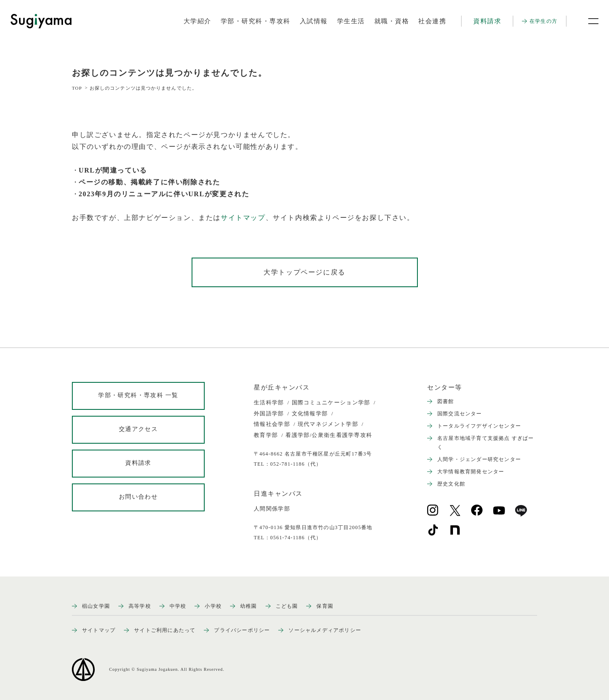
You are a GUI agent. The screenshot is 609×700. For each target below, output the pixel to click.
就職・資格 (392, 21)
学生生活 (351, 21)
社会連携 (432, 21)
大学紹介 (198, 21)
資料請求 (487, 21)
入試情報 (314, 21)
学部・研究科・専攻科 (256, 21)
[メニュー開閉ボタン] (588, 21)
